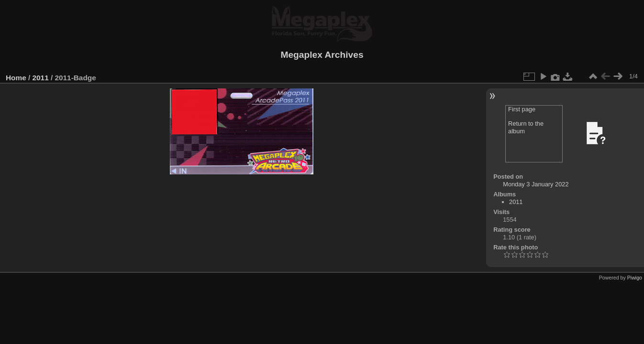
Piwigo (635, 278)
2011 (41, 78)
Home (16, 78)
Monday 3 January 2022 (536, 184)
